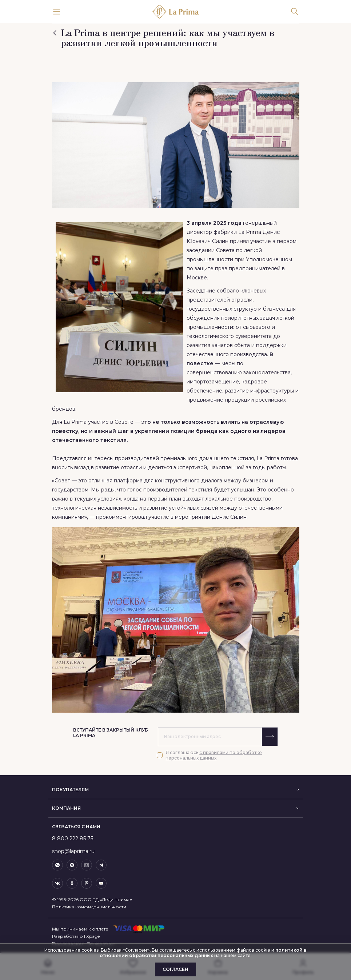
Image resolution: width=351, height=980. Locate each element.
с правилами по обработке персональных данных (214, 755)
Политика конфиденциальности (89, 907)
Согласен (175, 969)
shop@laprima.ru (73, 851)
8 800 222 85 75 (73, 838)
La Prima (250, 232)
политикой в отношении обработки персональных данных (203, 953)
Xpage (93, 936)
